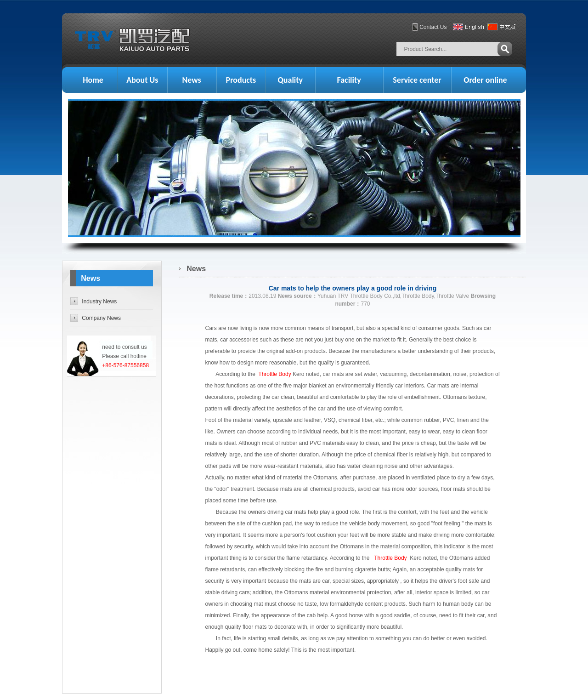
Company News (101, 318)
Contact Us (433, 27)
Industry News (99, 302)
